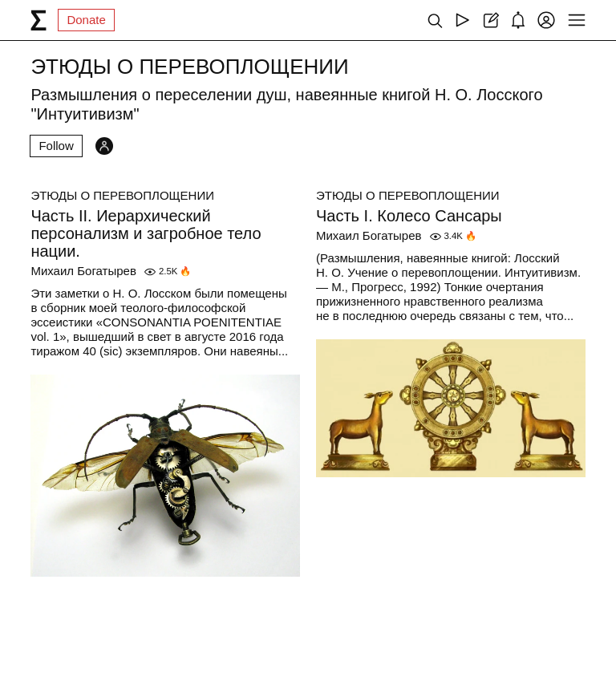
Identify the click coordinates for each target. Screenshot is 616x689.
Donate (86, 20)
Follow (56, 146)
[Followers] (104, 146)
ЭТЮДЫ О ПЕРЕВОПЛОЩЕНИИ (122, 195)
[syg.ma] (38, 20)
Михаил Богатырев (83, 271)
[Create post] (490, 20)
